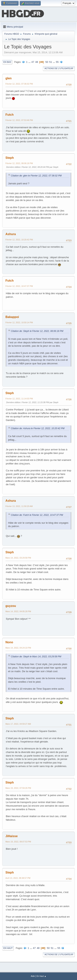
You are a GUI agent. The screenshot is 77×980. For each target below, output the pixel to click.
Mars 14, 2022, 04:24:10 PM (18, 648)
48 (37, 62)
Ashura (11, 234)
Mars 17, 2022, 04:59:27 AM (18, 724)
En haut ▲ (41, 976)
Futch (10, 115)
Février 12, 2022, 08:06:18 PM (19, 163)
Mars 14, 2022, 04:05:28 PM (18, 611)
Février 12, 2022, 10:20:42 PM (19, 240)
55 (57, 62)
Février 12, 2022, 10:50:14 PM (19, 322)
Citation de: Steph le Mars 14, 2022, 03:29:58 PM (36, 657)
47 (33, 62)
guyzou (11, 606)
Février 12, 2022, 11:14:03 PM (19, 399)
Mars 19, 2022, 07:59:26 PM (18, 788)
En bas (7, 62)
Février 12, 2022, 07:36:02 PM (19, 84)
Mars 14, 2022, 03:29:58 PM (18, 558)
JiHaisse (12, 836)
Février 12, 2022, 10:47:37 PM (19, 286)
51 (51, 62)
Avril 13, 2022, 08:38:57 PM (18, 878)
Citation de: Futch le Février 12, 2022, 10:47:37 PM (37, 515)
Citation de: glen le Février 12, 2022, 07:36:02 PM (36, 176)
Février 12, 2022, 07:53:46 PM (19, 120)
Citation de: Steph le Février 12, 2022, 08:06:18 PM (37, 331)
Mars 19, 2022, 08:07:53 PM (18, 842)
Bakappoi (12, 317)
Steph (10, 158)
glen (9, 78)
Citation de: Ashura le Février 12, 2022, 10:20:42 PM (38, 428)
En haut (8, 948)
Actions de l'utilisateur (59, 68)
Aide (33, 976)
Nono (9, 642)
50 (47, 62)
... (30, 62)
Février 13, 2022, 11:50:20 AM (19, 506)
